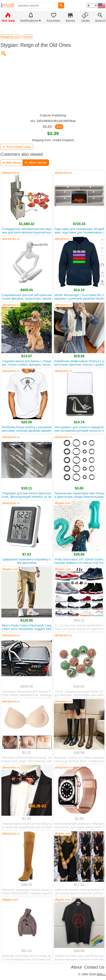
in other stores (36, 163)
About (76, 967)
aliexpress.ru (11, 173)
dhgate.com (63, 503)
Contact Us (94, 967)
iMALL (101, 974)
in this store (12, 163)
